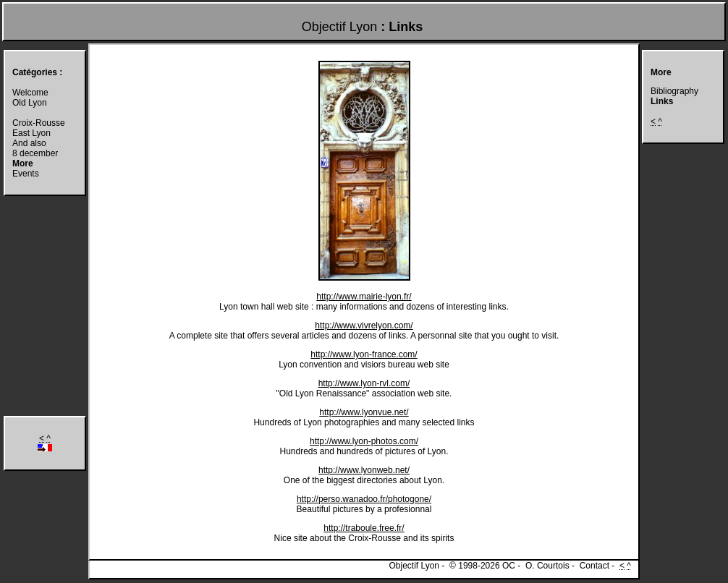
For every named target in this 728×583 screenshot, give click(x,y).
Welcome (30, 93)
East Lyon (31, 133)
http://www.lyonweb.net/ (364, 470)
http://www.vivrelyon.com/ (364, 325)
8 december (35, 153)
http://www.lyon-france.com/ (364, 354)
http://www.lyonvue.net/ (364, 412)
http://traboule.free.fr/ (364, 528)
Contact (594, 566)
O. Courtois (547, 566)
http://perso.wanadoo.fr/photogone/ (364, 499)
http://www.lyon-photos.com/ (364, 441)
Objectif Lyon (339, 27)
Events (26, 174)
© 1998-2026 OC (482, 566)
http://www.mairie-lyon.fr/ (364, 297)
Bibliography (674, 91)
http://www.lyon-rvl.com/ (364, 383)
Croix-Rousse (39, 123)
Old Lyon (30, 103)
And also (29, 143)
